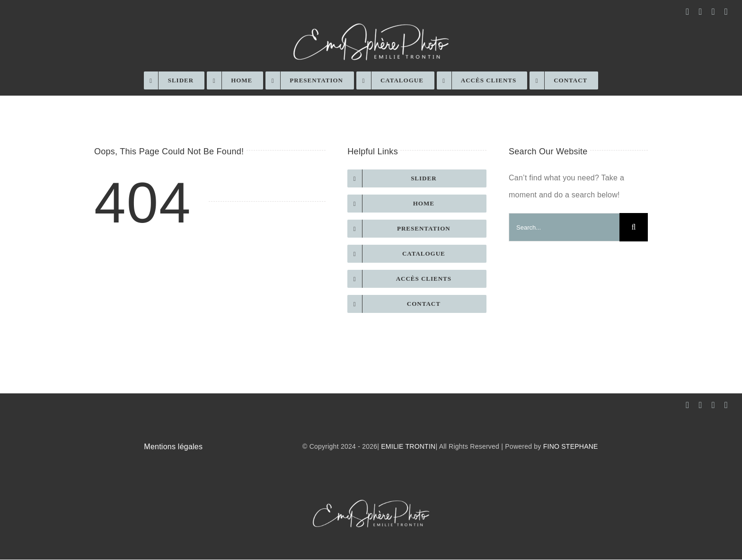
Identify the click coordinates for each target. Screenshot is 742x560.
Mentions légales (173, 447)
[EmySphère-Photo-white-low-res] (371, 22)
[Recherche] (634, 227)
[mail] (713, 12)
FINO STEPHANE (571, 446)
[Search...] (564, 227)
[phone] (726, 12)
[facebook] (687, 12)
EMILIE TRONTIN (408, 446)
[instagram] (700, 12)
